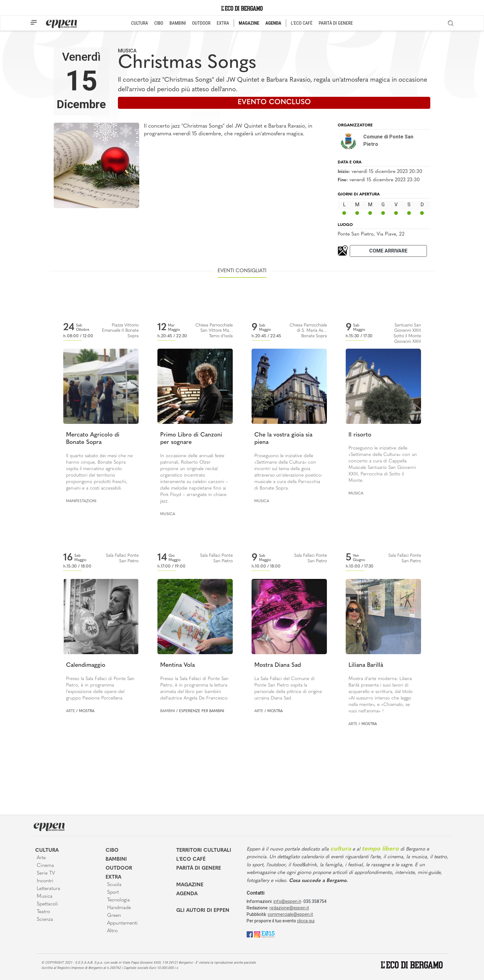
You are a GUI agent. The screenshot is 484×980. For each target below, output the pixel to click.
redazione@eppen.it (289, 908)
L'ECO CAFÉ (302, 23)
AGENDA (273, 23)
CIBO (159, 23)
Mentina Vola (177, 665)
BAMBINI (178, 23)
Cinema (45, 866)
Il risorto (360, 435)
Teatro (43, 912)
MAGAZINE (249, 23)
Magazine (190, 885)
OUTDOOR (201, 23)
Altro (112, 931)
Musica (127, 51)
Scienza (45, 920)
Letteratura (48, 889)
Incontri (45, 881)
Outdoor (119, 868)
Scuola (114, 885)
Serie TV (46, 873)
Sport (113, 892)
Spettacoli (47, 904)
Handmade (119, 908)
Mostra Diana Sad (278, 665)
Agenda (187, 894)
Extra (113, 877)
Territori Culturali (204, 851)
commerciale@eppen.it (290, 914)
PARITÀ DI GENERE (336, 23)
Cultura (47, 851)
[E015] (268, 934)
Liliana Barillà (366, 665)
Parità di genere (199, 868)
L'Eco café (191, 859)
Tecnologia (119, 900)
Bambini (168, 711)
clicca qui (306, 921)
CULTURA (140, 23)
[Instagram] (257, 934)
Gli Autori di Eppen (203, 911)
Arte (71, 711)
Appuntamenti (122, 923)
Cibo (112, 851)
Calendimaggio (86, 665)
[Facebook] (250, 934)
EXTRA (223, 23)
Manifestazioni (81, 501)
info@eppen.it (287, 901)
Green (114, 916)
